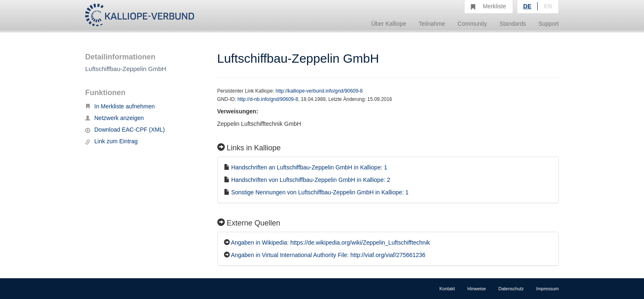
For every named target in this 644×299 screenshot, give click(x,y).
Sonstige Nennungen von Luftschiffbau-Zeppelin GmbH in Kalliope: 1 (320, 192)
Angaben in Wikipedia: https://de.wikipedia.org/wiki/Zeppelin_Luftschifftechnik (331, 243)
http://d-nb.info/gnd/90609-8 (268, 99)
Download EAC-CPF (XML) (125, 130)
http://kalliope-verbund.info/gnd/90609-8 (319, 91)
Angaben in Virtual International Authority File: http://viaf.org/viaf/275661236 (328, 255)
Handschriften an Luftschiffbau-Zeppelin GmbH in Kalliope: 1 (309, 167)
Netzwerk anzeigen (114, 118)
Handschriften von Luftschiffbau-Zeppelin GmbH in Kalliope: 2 (311, 180)
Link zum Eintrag (111, 141)
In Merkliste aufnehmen (120, 106)
